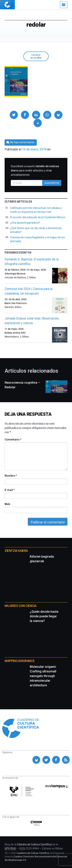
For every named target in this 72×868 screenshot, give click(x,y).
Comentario (13, 440)
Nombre (11, 476)
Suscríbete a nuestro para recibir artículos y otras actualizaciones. (35, 170)
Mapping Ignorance (19, 661)
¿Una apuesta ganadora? (25, 223)
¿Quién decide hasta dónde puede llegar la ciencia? (44, 616)
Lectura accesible (36, 56)
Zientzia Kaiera (16, 551)
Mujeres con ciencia (20, 606)
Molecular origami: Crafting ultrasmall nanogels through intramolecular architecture (43, 676)
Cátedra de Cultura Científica (34, 844)
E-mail (10, 490)
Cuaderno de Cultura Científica (33, 853)
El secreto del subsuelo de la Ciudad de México (38, 217)
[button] (14, 115)
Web (7, 504)
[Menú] (64, 5)
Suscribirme (52, 183)
